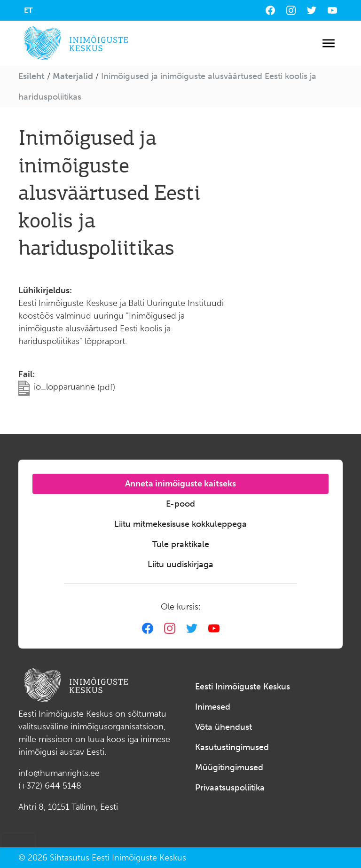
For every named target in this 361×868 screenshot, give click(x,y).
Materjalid (73, 76)
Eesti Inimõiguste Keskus (243, 687)
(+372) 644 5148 (50, 786)
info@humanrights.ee (59, 773)
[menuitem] (28, 10)
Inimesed (213, 707)
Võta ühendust (224, 727)
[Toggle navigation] (328, 43)
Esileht (31, 76)
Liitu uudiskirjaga (180, 564)
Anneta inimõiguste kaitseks (180, 484)
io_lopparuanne (75, 387)
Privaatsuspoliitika (230, 788)
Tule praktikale (181, 544)
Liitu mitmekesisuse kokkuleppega (180, 524)
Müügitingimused (229, 767)
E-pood (180, 504)
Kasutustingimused (232, 747)
